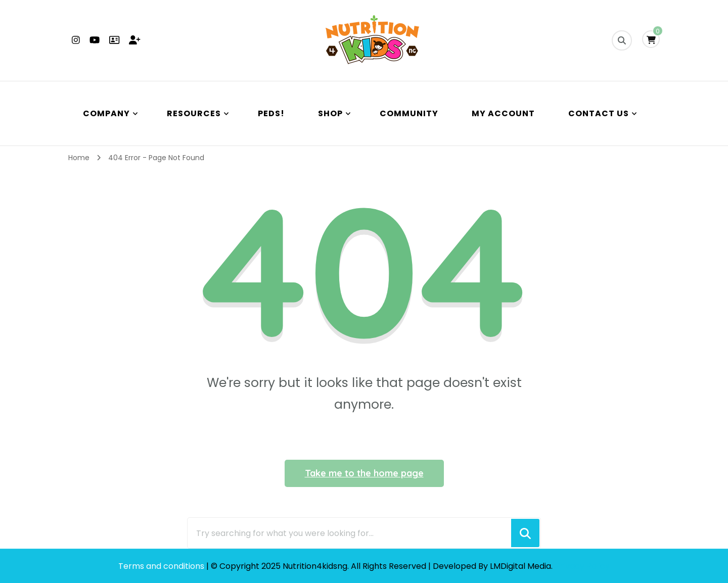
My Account (503, 113)
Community (409, 113)
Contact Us (599, 113)
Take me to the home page (364, 473)
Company (106, 113)
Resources (194, 113)
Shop (330, 113)
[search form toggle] (622, 40)
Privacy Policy (582, 566)
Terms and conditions (162, 566)
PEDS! (271, 113)
